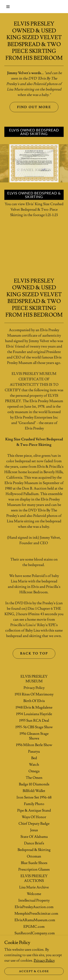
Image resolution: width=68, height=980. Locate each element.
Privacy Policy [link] (34, 688)
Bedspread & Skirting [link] (34, 850)
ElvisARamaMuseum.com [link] (35, 920)
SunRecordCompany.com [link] (35, 933)
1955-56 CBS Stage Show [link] (34, 727)
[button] (8, 7)
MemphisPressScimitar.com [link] (36, 914)
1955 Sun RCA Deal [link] (34, 721)
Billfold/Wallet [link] (34, 791)
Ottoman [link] (34, 856)
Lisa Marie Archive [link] (34, 887)
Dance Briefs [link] (34, 843)
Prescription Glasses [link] (34, 869)
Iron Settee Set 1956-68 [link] (34, 797)
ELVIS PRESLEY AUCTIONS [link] (34, 878)
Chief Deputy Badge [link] (34, 824)
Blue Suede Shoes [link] (34, 863)
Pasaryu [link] (34, 752)
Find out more (34, 107)
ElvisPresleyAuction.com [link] (34, 907)
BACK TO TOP (34, 653)
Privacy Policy (44, 961)
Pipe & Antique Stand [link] (34, 811)
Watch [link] (34, 765)
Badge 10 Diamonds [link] (34, 784)
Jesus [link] (34, 830)
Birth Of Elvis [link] (34, 701)
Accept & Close (34, 971)
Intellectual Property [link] (34, 900)
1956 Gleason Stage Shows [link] (34, 736)
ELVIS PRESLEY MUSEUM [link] (34, 679)
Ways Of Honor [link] (34, 817)
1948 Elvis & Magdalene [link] (34, 707)
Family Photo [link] (34, 804)
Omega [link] (34, 771)
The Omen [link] (34, 778)
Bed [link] (34, 758)
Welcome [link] (34, 894)
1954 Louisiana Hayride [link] (34, 714)
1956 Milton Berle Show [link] (34, 745)
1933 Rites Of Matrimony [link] (34, 694)
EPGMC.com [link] (34, 927)
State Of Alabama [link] (34, 837)
